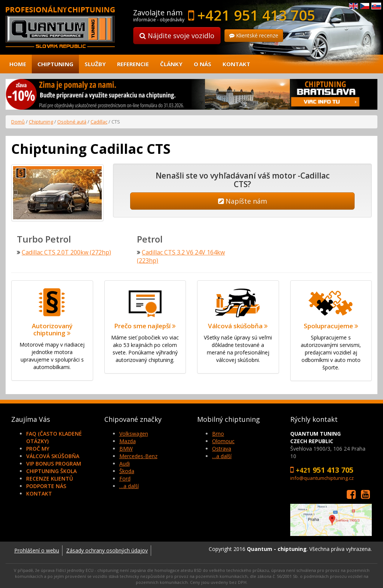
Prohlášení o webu (37, 550)
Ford (125, 478)
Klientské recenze (254, 35)
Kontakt (236, 64)
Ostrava (222, 448)
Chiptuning (55, 64)
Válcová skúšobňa (53, 455)
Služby (95, 64)
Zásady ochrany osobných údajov (107, 550)
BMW (126, 448)
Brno (218, 433)
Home (18, 64)
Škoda (127, 470)
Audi (125, 463)
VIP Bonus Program (54, 463)
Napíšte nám (243, 201)
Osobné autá (72, 122)
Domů (18, 122)
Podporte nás (46, 485)
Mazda (128, 440)
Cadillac (99, 122)
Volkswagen (134, 433)
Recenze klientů (50, 478)
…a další (129, 485)
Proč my (38, 448)
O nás (203, 64)
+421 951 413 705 (256, 15)
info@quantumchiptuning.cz (322, 477)
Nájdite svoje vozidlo (177, 36)
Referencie (133, 64)
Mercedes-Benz (138, 455)
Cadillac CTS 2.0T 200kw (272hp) (66, 252)
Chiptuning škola (51, 470)
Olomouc (223, 440)
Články (171, 64)
